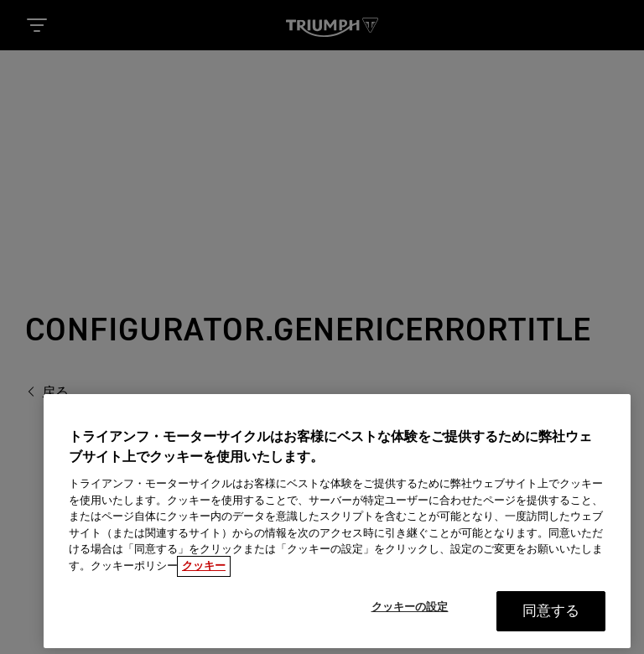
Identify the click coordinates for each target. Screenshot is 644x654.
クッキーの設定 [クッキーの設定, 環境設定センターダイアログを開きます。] (410, 612)
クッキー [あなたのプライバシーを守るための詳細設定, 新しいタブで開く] (204, 571)
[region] (337, 526)
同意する (551, 617)
